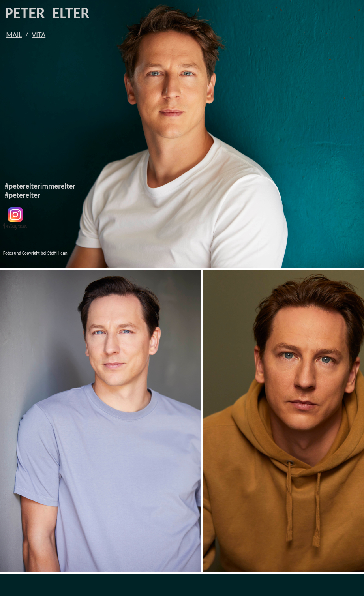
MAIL (14, 35)
